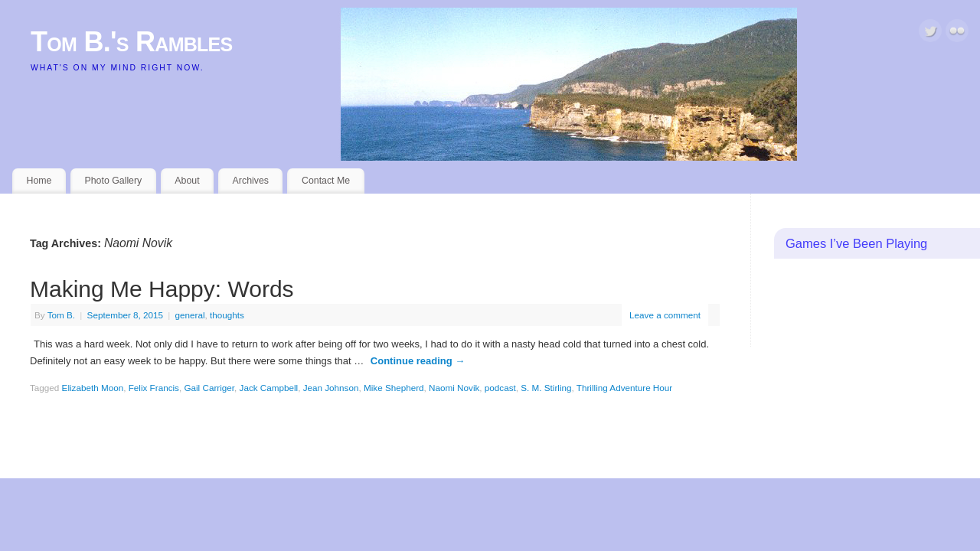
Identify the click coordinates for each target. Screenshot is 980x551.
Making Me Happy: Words (162, 289)
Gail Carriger (209, 388)
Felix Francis (154, 388)
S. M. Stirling (546, 388)
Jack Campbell (269, 388)
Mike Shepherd (394, 388)
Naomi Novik (454, 388)
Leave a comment (665, 315)
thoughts (227, 315)
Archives (251, 181)
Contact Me (326, 181)
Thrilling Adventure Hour (624, 388)
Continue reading (418, 361)
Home (39, 181)
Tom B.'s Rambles (132, 42)
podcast (500, 388)
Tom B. (61, 315)
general (190, 315)
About (187, 181)
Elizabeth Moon (93, 388)
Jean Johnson (331, 388)
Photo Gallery (113, 181)
